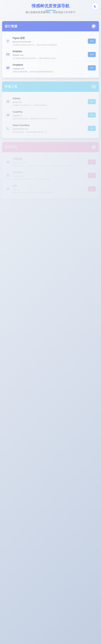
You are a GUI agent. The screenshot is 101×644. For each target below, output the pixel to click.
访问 (92, 42)
